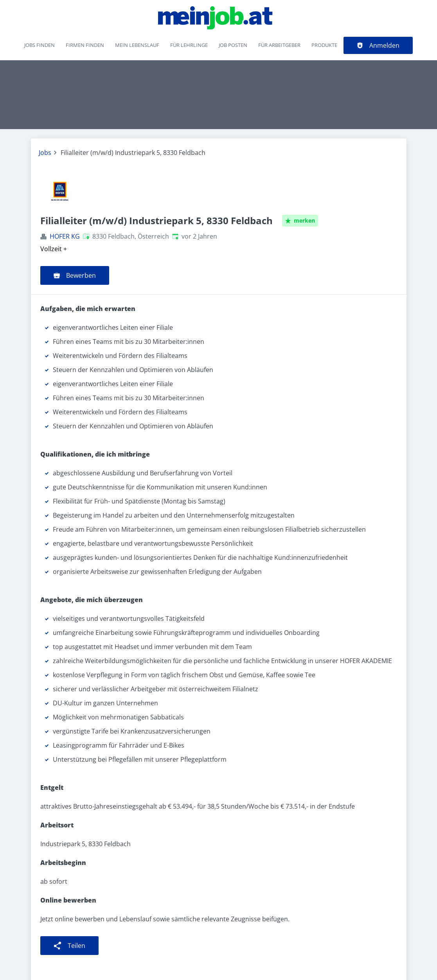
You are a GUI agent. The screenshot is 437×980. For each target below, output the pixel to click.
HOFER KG (65, 236)
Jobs (45, 153)
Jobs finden (40, 45)
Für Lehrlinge (189, 45)
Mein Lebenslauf (137, 45)
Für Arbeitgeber (279, 45)
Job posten (233, 45)
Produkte (324, 45)
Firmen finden (85, 45)
